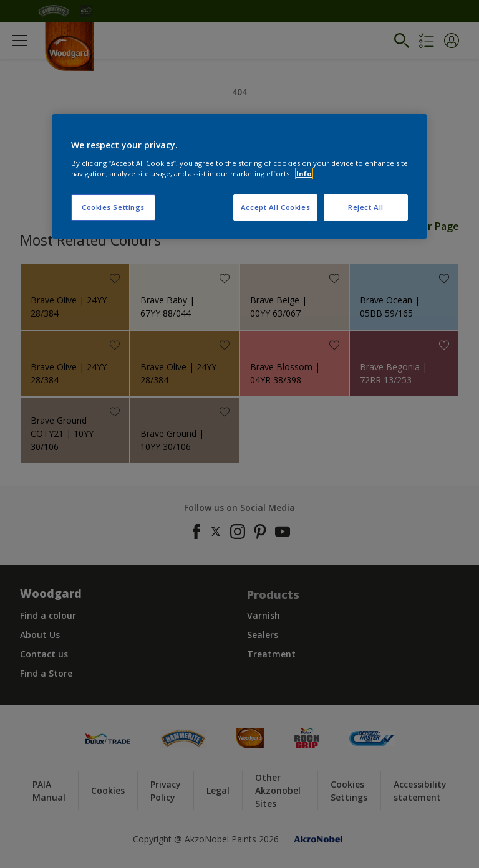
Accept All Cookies (275, 207)
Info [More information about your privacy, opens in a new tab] (304, 174)
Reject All (366, 207)
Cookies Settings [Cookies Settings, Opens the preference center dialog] (113, 207)
